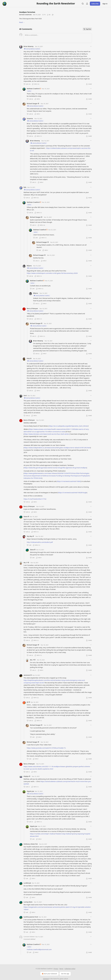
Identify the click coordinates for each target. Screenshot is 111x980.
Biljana (29, 266)
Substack (46, 979)
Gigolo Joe (30, 791)
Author (29, 91)
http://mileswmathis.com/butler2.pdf (40, 542)
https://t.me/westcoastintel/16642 (69, 481)
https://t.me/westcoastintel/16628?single (72, 493)
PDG (28, 358)
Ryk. (25, 187)
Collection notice (70, 969)
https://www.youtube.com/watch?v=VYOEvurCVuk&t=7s (46, 748)
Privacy (56, 969)
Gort (25, 395)
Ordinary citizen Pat (31, 844)
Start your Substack (49, 974)
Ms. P (26, 562)
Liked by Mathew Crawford (32, 49)
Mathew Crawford (25, 15)
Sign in (105, 4)
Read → (22, 22)
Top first (87, 29)
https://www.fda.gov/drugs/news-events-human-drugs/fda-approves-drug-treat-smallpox (55, 468)
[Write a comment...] (58, 38)
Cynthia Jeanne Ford (31, 917)
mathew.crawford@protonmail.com (39, 949)
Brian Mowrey (29, 46)
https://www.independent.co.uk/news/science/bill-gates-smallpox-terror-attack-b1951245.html (57, 448)
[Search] (83, 4)
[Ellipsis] (91, 46)
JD (28, 702)
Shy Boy (30, 536)
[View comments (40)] (49, 15)
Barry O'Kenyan (32, 308)
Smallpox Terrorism (27, 12)
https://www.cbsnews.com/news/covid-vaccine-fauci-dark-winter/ (47, 434)
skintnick (27, 675)
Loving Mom (28, 902)
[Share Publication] (87, 4)
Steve (26, 516)
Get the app (65, 974)
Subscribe (95, 4)
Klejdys (26, 776)
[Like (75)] (44, 15)
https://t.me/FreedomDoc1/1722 (35, 499)
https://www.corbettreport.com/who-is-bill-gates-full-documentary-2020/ (52, 273)
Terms (61, 969)
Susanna (30, 118)
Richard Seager (32, 103)
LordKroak (27, 883)
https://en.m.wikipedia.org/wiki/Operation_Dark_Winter (68, 426)
